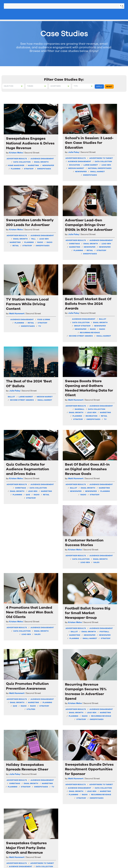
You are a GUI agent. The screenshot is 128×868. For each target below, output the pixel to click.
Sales (86, 396)
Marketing (17, 177)
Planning (17, 184)
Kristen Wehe (16, 151)
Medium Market (48, 185)
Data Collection (17, 167)
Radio (86, 173)
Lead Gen (48, 182)
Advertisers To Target (48, 163)
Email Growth (17, 171)
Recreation (111, 311)
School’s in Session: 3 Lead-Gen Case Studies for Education (47, 134)
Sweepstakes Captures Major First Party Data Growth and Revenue (79, 643)
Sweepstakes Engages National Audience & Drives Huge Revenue (17, 135)
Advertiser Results (16, 159)
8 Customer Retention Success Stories (79, 361)
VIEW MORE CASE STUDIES (64, 729)
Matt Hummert (17, 265)
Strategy (17, 188)
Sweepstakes (17, 191)
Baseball (111, 290)
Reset (109, 87)
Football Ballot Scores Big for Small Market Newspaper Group (79, 454)
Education (48, 175)
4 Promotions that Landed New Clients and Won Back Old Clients (111, 368)
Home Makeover (17, 174)
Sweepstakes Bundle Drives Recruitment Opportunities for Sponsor (48, 645)
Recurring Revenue (48, 297)
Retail (84, 176)
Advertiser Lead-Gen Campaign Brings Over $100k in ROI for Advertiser (111, 137)
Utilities (111, 496)
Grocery (80, 690)
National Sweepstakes (48, 189)
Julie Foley (46, 151)
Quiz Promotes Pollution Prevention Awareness (109, 449)
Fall (73, 166)
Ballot (48, 273)
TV (17, 295)
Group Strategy (48, 283)
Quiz (24, 420)
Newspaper (17, 181)
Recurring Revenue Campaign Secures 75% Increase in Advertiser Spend (109, 542)
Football (80, 495)
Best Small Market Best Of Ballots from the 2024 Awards (48, 244)
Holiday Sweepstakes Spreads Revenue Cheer (17, 641)
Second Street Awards (48, 302)
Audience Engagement (17, 163)
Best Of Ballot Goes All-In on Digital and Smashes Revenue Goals (47, 368)
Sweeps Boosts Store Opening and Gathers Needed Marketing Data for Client (111, 251)
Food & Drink (17, 278)
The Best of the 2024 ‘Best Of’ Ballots (78, 239)
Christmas (111, 172)
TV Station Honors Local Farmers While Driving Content (15, 246)
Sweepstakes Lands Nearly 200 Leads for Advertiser (79, 132)
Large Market (48, 179)
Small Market (48, 197)
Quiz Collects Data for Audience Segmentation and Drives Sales (17, 368)
